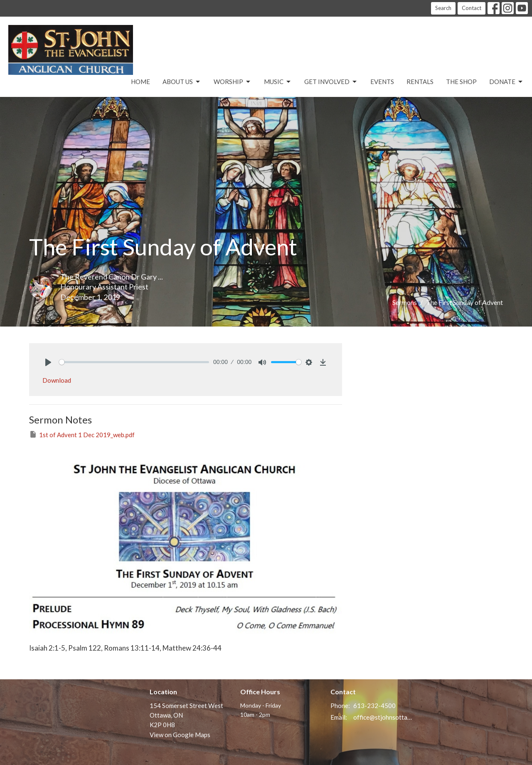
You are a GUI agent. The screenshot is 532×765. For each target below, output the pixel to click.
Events (382, 82)
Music (278, 82)
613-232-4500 (374, 706)
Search (443, 8)
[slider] (134, 362)
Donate (506, 82)
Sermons (405, 302)
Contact (472, 8)
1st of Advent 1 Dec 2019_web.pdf (82, 434)
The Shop (461, 82)
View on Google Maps (180, 735)
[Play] (48, 362)
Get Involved (331, 82)
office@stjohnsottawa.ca (383, 717)
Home (140, 82)
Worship (233, 82)
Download (57, 380)
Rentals (420, 82)
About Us (182, 82)
